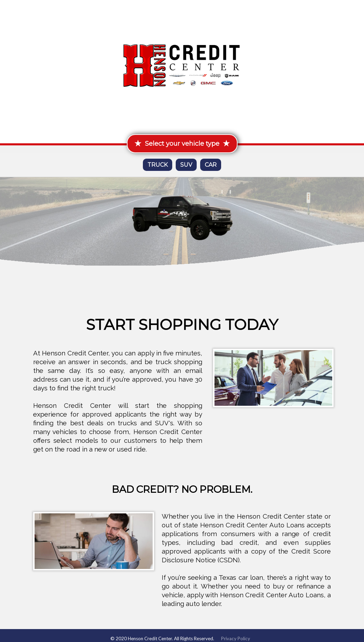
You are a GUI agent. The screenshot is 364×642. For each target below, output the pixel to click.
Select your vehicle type (182, 144)
